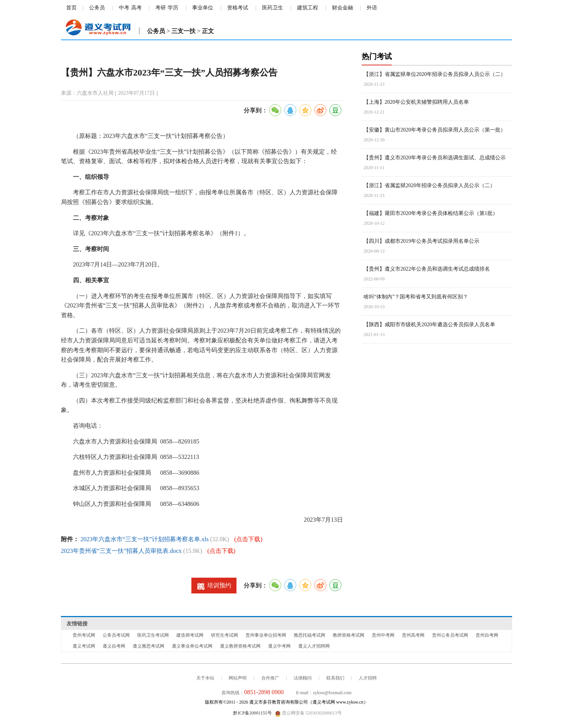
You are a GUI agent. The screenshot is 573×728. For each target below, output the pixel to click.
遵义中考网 (279, 646)
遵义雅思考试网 (149, 646)
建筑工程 (308, 8)
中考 (124, 8)
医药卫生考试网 (153, 635)
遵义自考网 (114, 646)
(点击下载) (248, 539)
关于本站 (205, 678)
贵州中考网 (383, 635)
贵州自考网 (487, 635)
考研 (161, 8)
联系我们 (335, 678)
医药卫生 (273, 8)
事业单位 (203, 8)
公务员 (97, 8)
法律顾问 (303, 678)
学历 (173, 8)
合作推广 (270, 678)
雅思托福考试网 (309, 635)
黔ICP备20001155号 (252, 713)
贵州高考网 (413, 635)
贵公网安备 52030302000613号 (308, 713)
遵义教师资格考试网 (240, 646)
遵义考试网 (84, 646)
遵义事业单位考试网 (192, 646)
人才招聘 (368, 678)
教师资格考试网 (349, 635)
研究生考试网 (224, 635)
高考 (136, 8)
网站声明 (238, 678)
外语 (372, 8)
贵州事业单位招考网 (266, 635)
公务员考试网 (116, 635)
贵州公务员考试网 (450, 635)
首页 (71, 8)
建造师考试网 (190, 635)
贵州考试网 (84, 635)
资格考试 (238, 8)
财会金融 (343, 8)
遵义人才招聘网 (314, 646)
